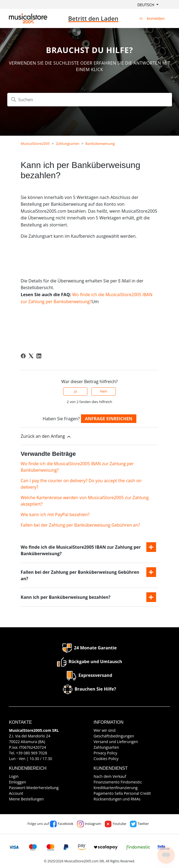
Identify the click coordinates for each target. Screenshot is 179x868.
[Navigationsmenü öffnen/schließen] (141, 18)
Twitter (139, 824)
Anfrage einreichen (109, 419)
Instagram (89, 824)
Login (14, 776)
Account (16, 793)
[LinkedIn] (39, 356)
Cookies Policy (106, 759)
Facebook (62, 824)
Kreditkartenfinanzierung (116, 788)
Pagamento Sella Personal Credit (122, 793)
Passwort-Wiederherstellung (34, 788)
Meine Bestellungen (26, 799)
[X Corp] (31, 356)
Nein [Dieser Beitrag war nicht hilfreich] (103, 391)
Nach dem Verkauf (110, 776)
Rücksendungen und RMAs (117, 799)
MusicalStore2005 (35, 143)
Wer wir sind (105, 730)
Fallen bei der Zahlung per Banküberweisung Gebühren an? (80, 525)
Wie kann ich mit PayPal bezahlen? (55, 514)
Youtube (115, 824)
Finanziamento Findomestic (118, 782)
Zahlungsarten (68, 143)
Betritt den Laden (93, 18)
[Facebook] (23, 356)
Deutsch (146, 5)
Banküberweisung (100, 143)
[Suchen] (90, 100)
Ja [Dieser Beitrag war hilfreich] (75, 391)
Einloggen (18, 782)
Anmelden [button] (156, 18)
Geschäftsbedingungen (114, 736)
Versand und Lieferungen (116, 742)
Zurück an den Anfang (46, 436)
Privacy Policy (105, 753)
